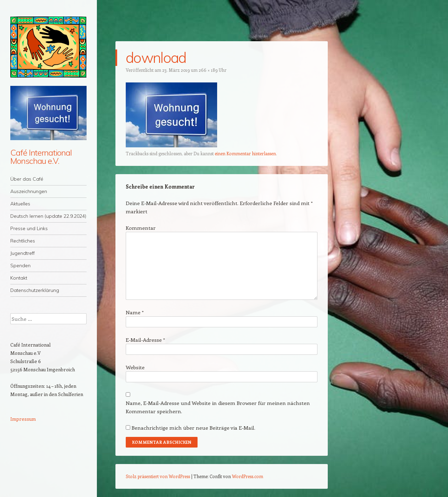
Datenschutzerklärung (35, 290)
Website (135, 367)
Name (135, 312)
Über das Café (27, 179)
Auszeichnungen (29, 191)
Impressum (23, 419)
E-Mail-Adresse (145, 340)
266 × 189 (208, 70)
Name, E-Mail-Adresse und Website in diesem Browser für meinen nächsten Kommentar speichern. (218, 407)
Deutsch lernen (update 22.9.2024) (48, 216)
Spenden (20, 266)
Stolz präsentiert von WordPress (158, 476)
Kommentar (141, 228)
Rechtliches (23, 241)
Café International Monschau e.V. (41, 157)
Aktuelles (20, 204)
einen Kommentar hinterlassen (245, 153)
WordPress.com (248, 476)
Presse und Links (29, 228)
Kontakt (19, 278)
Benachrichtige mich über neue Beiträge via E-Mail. (193, 428)
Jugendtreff (23, 253)
